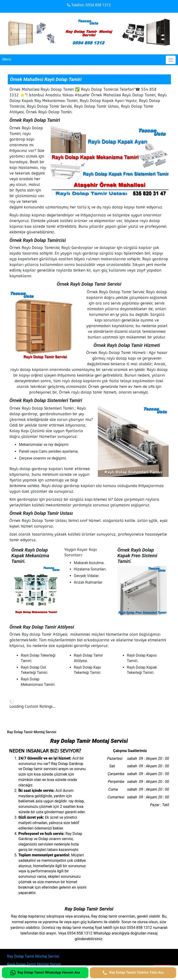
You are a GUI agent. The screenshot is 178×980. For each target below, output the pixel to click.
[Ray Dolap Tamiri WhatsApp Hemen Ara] (45, 973)
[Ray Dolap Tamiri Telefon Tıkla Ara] (133, 973)
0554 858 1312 (98, 5)
